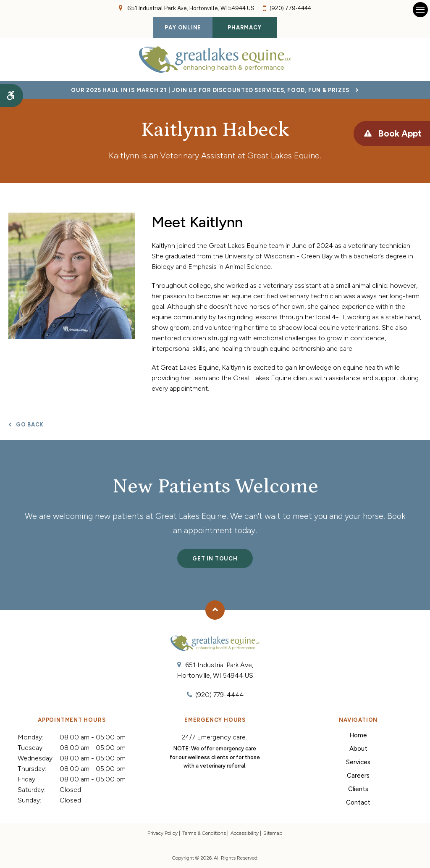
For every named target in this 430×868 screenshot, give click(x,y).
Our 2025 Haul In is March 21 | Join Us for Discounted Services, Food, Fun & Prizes (210, 90)
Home (358, 735)
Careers (358, 776)
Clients (358, 789)
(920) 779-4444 (290, 8)
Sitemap (273, 833)
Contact (358, 802)
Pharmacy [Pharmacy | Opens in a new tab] (244, 28)
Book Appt (400, 133)
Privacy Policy (163, 833)
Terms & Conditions (204, 833)
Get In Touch (215, 559)
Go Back (30, 425)
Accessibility (245, 833)
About (358, 749)
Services (358, 762)
